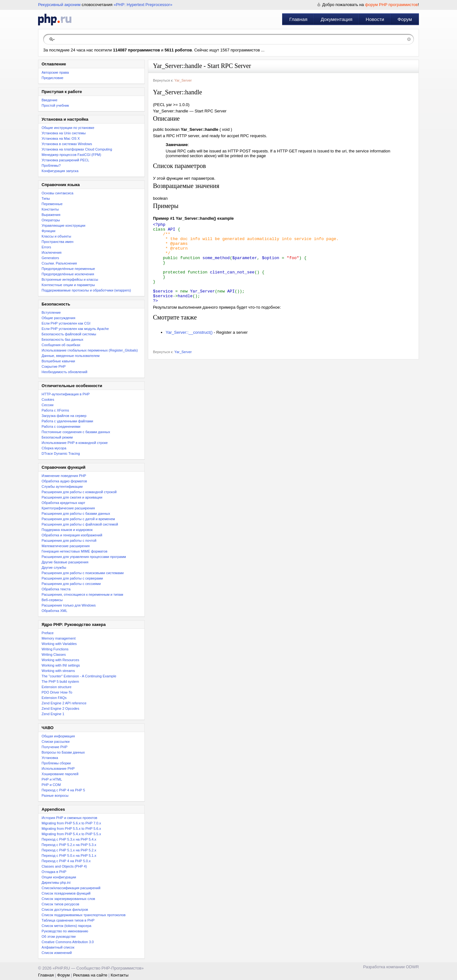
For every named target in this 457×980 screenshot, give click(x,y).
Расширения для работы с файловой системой (80, 524)
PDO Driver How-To (57, 692)
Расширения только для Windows (69, 605)
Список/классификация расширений (71, 888)
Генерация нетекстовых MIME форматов (74, 551)
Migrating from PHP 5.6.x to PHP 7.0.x (71, 823)
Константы (50, 209)
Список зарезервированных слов (68, 899)
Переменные (52, 204)
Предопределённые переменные (68, 269)
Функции (48, 231)
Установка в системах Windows (67, 144)
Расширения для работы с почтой (69, 540)
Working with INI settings (61, 665)
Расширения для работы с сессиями (71, 584)
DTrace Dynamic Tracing (61, 453)
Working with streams (58, 671)
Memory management (59, 638)
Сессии (47, 405)
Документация (337, 19)
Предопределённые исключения (68, 274)
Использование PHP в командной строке (75, 443)
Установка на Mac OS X (61, 138)
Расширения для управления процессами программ (84, 557)
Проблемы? (51, 165)
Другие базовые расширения (65, 562)
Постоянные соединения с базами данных (76, 432)
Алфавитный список (58, 947)
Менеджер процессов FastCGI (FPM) (71, 155)
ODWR (412, 967)
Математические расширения (66, 546)
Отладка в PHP (54, 872)
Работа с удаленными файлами (67, 421)
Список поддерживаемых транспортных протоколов (84, 915)
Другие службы (54, 567)
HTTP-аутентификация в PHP (66, 394)
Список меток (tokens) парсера (66, 926)
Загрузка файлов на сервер (64, 416)
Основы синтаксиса (57, 193)
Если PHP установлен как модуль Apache (75, 329)
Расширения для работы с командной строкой (79, 492)
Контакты (120, 975)
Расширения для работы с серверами (72, 578)
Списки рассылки (56, 742)
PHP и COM (51, 785)
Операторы (51, 220)
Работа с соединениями (61, 426)
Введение (50, 100)
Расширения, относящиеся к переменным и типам (82, 594)
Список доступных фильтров (65, 910)
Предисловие (53, 78)
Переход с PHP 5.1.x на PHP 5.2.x (69, 850)
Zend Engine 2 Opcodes (60, 708)
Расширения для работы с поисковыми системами (83, 573)
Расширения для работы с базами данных (76, 513)
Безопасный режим (57, 437)
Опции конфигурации (59, 877)
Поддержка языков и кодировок (67, 530)
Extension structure (56, 687)
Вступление (51, 312)
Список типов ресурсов (60, 904)
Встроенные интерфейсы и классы (70, 279)
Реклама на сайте (90, 975)
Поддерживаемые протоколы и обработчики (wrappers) (86, 290)
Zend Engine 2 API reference (64, 703)
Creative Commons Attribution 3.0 (68, 942)
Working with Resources (60, 660)
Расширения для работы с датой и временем (78, 519)
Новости (375, 19)
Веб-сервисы (52, 600)
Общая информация (58, 736)
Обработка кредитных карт (63, 503)
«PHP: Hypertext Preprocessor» (143, 5)
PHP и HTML (52, 779)
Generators (50, 258)
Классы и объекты (56, 236)
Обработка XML (54, 611)
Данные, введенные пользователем (70, 356)
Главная (298, 19)
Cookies (48, 399)
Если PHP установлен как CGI (66, 323)
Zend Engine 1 (53, 714)
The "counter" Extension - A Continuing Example (79, 676)
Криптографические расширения (68, 508)
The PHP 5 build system (60, 681)
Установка (50, 758)
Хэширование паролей (60, 774)
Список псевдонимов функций (66, 893)
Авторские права (55, 72)
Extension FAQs (54, 698)
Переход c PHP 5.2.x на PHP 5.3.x (69, 845)
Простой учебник (55, 105)
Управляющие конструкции (63, 225)
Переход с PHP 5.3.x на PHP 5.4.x (69, 839)
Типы (46, 198)
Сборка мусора (54, 448)
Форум (405, 19)
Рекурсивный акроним (59, 5)
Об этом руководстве (59, 936)
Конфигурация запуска (60, 171)
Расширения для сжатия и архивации (72, 497)
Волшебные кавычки (58, 361)
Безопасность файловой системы (69, 334)
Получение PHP (55, 747)
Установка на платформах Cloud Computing (77, 149)
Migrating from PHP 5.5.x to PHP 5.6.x (71, 829)
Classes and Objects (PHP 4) (64, 866)
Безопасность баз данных (62, 339)
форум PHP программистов (391, 5)
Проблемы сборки (56, 763)
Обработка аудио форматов (64, 481)
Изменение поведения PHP (64, 476)
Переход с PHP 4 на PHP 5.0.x (66, 861)
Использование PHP (58, 769)
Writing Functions (55, 649)
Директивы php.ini (56, 883)
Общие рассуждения (58, 318)
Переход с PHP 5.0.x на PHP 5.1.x (69, 856)
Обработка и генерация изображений (72, 535)
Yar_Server (183, 80)
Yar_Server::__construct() (189, 349)
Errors (46, 247)
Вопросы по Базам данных (63, 752)
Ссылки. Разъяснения (59, 263)
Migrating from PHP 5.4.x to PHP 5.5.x (71, 834)
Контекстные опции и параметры (68, 285)
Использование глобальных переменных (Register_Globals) (90, 350)
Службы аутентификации (62, 487)
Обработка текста (56, 589)
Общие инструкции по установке (68, 128)
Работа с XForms (55, 410)
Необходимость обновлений (64, 372)
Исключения (52, 252)
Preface (48, 633)
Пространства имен (57, 242)
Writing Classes (54, 654)
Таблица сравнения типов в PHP (68, 920)
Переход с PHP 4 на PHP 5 (63, 790)
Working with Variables (59, 644)
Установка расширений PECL (65, 160)
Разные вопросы (55, 795)
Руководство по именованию (65, 931)
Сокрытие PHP (54, 366)
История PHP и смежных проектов (69, 818)
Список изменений (57, 953)
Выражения (51, 215)
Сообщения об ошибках (61, 345)
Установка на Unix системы (64, 133)
